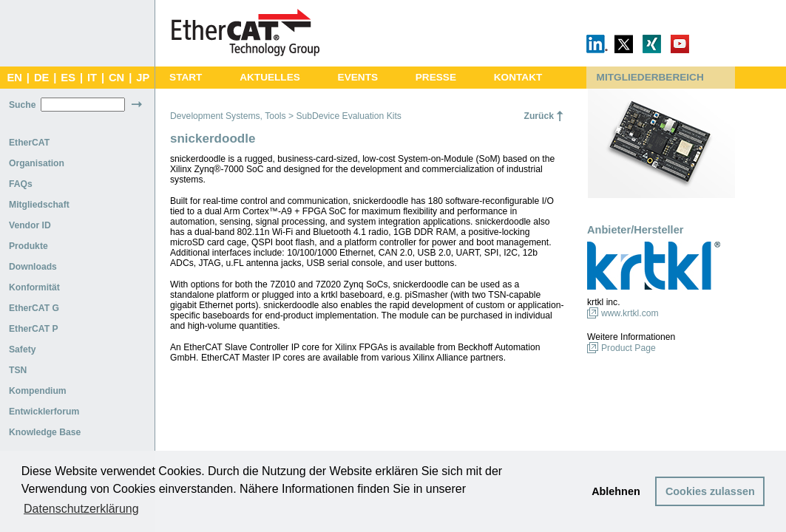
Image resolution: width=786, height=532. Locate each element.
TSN (18, 370)
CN (116, 78)
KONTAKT (518, 77)
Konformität (34, 287)
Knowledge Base (45, 432)
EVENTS (358, 77)
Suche (22, 105)
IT (92, 78)
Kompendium (38, 391)
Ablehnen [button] (616, 491)
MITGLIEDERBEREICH (650, 77)
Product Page (629, 348)
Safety (23, 349)
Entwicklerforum (44, 412)
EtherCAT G (34, 308)
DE (41, 78)
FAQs (21, 184)
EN (14, 78)
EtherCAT (29, 143)
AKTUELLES (270, 77)
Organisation (37, 163)
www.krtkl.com (630, 313)
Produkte (28, 246)
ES (68, 78)
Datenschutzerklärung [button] (81, 509)
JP (143, 78)
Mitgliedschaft (39, 205)
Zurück (539, 116)
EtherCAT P (34, 329)
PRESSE (436, 77)
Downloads (33, 267)
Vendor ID (30, 225)
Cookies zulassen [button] (710, 491)
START (186, 77)
